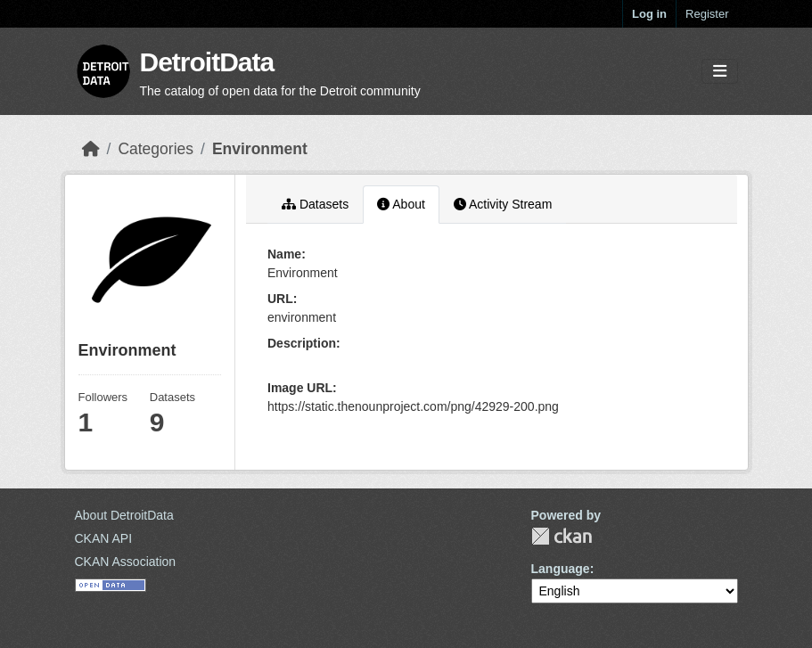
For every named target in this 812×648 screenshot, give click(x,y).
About (401, 204)
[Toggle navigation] (720, 72)
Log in (649, 14)
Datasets (315, 204)
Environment (260, 149)
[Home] (91, 149)
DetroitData (207, 62)
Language (561, 569)
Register (707, 14)
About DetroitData (124, 515)
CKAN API (104, 538)
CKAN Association (126, 562)
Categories (156, 149)
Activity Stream (503, 204)
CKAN (562, 536)
